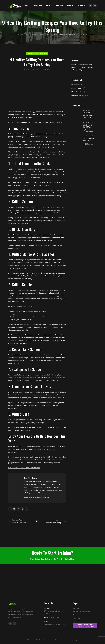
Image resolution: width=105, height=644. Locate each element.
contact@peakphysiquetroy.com (55, 624)
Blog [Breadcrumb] (30, 34)
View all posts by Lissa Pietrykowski (35, 498)
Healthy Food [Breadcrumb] (40, 34)
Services (49, 5)
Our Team (60, 5)
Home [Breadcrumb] (23, 34)
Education (75, 85)
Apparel (70, 5)
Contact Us (81, 5)
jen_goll (88, 118)
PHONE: (46, 618)
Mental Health (77, 92)
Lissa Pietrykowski (89, 130)
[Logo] (15, 5)
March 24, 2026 (88, 122)
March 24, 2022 (32, 54)
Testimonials (37, 5)
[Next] (95, 106)
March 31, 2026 (88, 110)
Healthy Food (76, 88)
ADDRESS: (47, 608)
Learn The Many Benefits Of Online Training (88, 141)
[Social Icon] (90, 5)
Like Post (47, 69)
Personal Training (78, 96)
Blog (27, 5)
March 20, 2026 (88, 136)
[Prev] (93, 106)
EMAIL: (46, 622)
